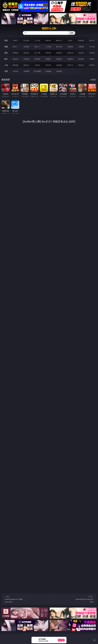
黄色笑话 (81, 65)
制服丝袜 (59, 53)
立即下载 (61, 640)
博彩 (6, 40)
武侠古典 (48, 65)
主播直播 (81, 47)
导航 (6, 71)
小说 (6, 65)
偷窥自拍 (15, 59)
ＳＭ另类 (92, 47)
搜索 (72, 33)
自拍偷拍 (26, 47)
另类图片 (92, 59)
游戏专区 (48, 41)
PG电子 (15, 41)
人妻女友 (37, 65)
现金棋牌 (81, 41)
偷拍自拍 (26, 53)
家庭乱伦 (26, 65)
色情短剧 (59, 71)
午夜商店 (15, 71)
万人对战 (37, 41)
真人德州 (26, 41)
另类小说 (70, 65)
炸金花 (70, 41)
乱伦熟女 (81, 53)
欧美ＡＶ (37, 47)
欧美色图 (37, 59)
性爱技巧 (92, 65)
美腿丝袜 (59, 59)
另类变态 (92, 53)
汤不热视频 (37, 71)
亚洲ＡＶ (15, 47)
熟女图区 (81, 59)
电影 (6, 53)
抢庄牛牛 (92, 41)
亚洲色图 (26, 59)
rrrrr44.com (49, 28)
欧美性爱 (48, 53)
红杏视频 (48, 71)
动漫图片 (48, 59)
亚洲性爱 (15, 53)
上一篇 (15, 599)
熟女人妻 (59, 47)
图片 (6, 59)
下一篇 (83, 599)
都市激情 (15, 65)
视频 (6, 47)
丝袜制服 (70, 47)
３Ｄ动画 (48, 47)
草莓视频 (26, 71)
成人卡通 (37, 53)
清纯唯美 (70, 59)
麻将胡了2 (59, 41)
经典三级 (70, 53)
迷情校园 (59, 65)
